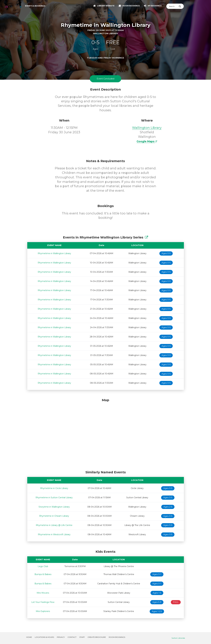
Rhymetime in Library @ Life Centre (54, 525)
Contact (72, 637)
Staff (82, 637)
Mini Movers (43, 593)
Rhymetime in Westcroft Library (54, 534)
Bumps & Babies (43, 574)
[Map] (106, 434)
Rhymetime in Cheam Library (54, 516)
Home (29, 637)
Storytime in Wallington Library (54, 507)
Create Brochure (97, 637)
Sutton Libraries (178, 638)
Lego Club (43, 566)
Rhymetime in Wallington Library (54, 253)
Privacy (61, 637)
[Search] (172, 6)
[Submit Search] (181, 6)
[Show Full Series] (146, 237)
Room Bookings (117, 637)
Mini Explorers (43, 611)
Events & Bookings (35, 6)
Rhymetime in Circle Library (54, 488)
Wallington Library (147, 128)
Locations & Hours (44, 637)
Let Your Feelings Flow (43, 602)
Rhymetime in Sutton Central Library (54, 498)
